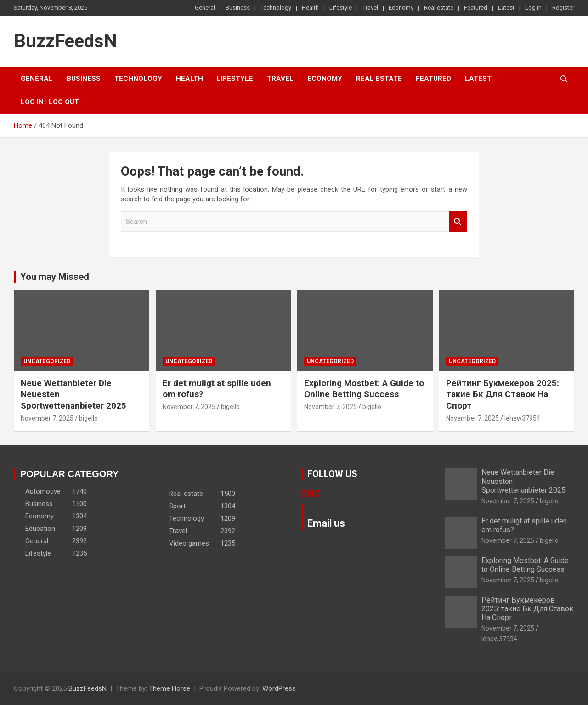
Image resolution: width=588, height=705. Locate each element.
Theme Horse (170, 688)
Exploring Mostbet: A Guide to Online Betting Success (364, 389)
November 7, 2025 (47, 418)
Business (238, 8)
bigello (88, 418)
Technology (276, 8)
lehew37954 (522, 418)
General (205, 8)
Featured (476, 8)
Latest (506, 8)
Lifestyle (341, 8)
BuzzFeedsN (65, 41)
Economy (401, 8)
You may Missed (55, 277)
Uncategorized (47, 361)
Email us (326, 523)
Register (563, 8)
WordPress (279, 688)
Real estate (439, 8)
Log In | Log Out (50, 102)
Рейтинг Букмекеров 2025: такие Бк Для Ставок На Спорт (503, 394)
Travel (370, 8)
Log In (533, 8)
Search (458, 222)
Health (310, 8)
